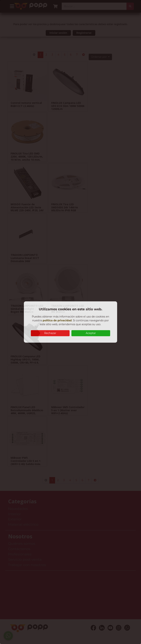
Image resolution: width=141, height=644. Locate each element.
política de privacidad (57, 320)
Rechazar (50, 333)
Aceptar (91, 333)
